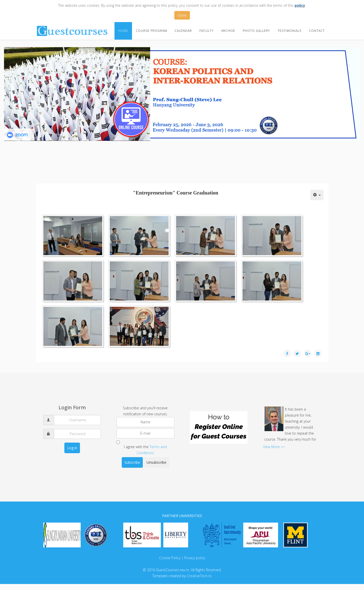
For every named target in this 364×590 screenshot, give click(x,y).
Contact (317, 31)
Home (123, 31)
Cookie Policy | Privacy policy (182, 558)
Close (182, 15)
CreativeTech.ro (199, 576)
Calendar (183, 31)
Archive (228, 31)
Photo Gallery (256, 31)
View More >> (274, 447)
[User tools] (317, 195)
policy (300, 5)
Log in (72, 448)
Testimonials (289, 31)
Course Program (151, 31)
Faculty (207, 31)
